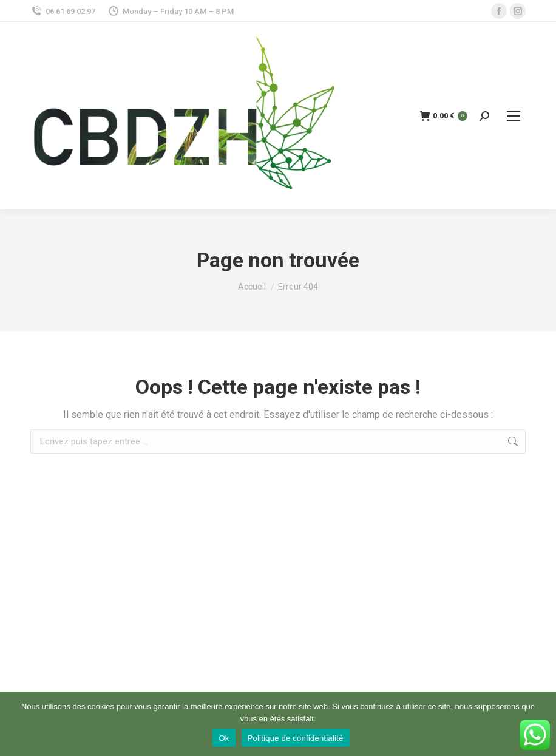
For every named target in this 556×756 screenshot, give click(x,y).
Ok (224, 738)
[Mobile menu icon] (514, 116)
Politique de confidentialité (296, 738)
